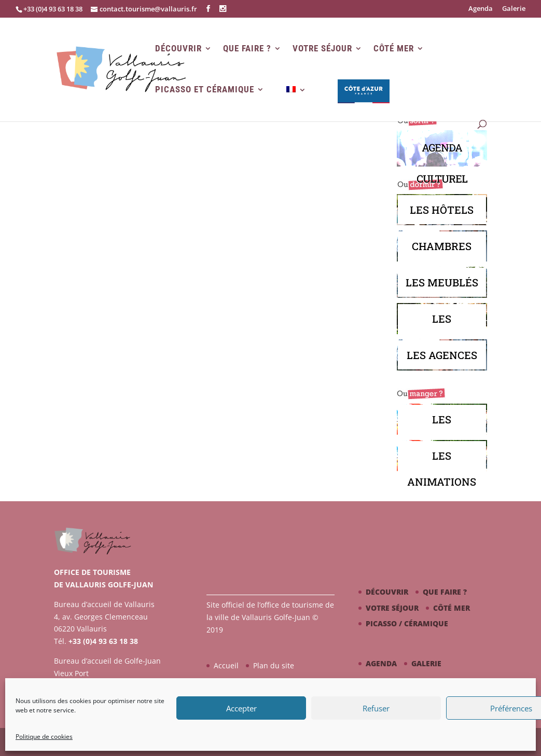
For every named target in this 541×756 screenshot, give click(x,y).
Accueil (226, 665)
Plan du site (274, 665)
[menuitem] (296, 103)
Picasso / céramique (407, 623)
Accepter (241, 708)
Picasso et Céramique (205, 90)
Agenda (481, 9)
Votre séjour (322, 49)
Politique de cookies (44, 737)
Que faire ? (247, 49)
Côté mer (394, 49)
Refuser (376, 708)
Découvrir (178, 49)
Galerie (514, 9)
